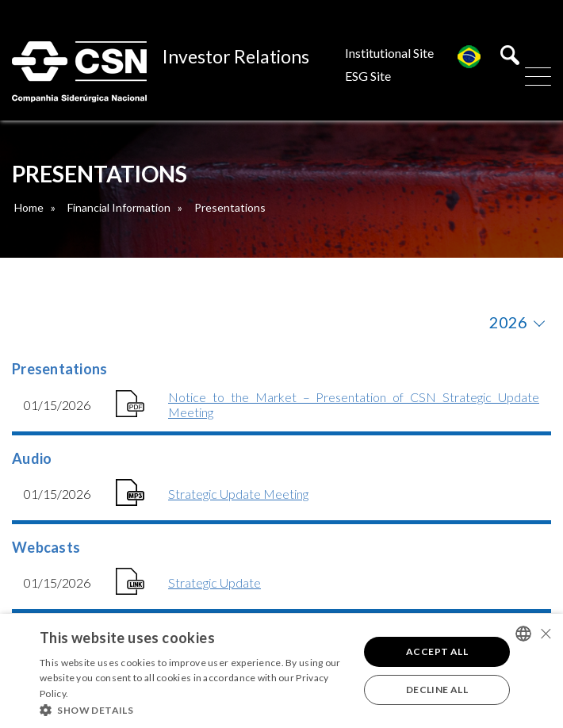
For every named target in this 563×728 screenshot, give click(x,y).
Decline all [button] (437, 690)
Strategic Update (214, 582)
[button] (194, 709)
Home (29, 207)
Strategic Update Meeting (238, 494)
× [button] (545, 633)
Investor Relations (236, 56)
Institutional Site (389, 53)
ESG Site (368, 76)
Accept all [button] (437, 651)
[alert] (281, 671)
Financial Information (119, 207)
